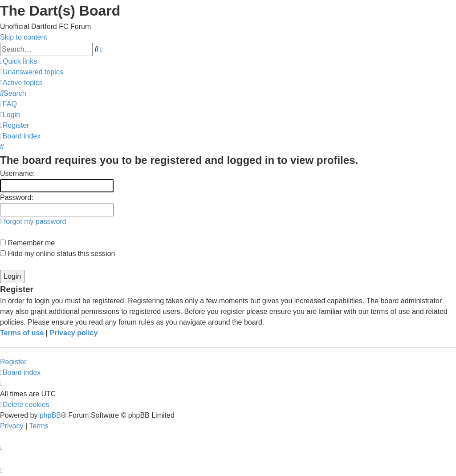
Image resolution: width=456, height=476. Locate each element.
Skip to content (24, 37)
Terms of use (22, 333)
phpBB (50, 415)
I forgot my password (33, 222)
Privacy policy (74, 333)
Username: (17, 173)
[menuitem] (32, 72)
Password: (17, 197)
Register (13, 362)
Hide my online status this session (57, 254)
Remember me (27, 243)
